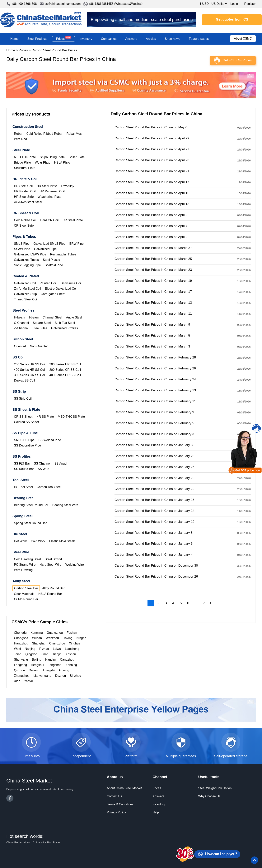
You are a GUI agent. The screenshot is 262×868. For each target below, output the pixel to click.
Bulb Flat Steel (65, 323)
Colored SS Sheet (26, 422)
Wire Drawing (23, 570)
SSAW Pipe (22, 249)
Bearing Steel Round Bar (31, 505)
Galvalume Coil (71, 283)
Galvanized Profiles (64, 328)
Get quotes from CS (232, 19)
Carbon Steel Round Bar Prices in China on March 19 (153, 281)
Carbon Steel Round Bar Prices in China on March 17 (153, 292)
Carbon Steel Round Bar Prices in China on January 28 (154, 456)
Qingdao (31, 654)
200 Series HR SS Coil (30, 364)
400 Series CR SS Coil (65, 375)
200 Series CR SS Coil (65, 370)
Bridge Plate (22, 163)
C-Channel (21, 323)
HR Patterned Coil (52, 191)
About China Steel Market (124, 788)
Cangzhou (67, 660)
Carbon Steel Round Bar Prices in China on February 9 (154, 412)
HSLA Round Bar (50, 594)
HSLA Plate (62, 163)
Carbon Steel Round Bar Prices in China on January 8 (154, 533)
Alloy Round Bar (53, 588)
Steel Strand (53, 559)
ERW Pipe (77, 244)
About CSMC (243, 39)
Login (234, 4)
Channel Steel (52, 317)
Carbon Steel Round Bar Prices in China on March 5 (152, 335)
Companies (109, 39)
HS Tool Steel (23, 487)
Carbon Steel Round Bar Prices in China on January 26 (154, 467)
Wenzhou (52, 638)
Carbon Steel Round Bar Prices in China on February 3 (154, 434)
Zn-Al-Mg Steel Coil (28, 289)
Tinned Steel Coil (26, 299)
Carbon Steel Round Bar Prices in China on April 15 (152, 193)
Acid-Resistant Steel (28, 202)
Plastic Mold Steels (62, 541)
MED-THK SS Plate (71, 417)
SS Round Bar (24, 469)
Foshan (72, 633)
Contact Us (114, 796)
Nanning (71, 665)
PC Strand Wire (25, 565)
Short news (172, 39)
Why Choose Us (209, 796)
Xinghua (75, 643)
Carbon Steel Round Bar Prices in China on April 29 (152, 138)
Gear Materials (24, 594)
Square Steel (42, 323)
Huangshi (48, 670)
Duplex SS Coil (24, 380)
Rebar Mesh (75, 134)
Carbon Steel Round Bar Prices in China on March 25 (153, 259)
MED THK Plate (25, 157)
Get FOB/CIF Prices (237, 60)
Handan (51, 660)
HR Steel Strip (24, 197)
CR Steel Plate (73, 220)
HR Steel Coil (23, 186)
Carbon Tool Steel (49, 487)
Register (250, 4)
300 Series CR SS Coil (30, 375)
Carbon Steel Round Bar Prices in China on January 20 (154, 489)
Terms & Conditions (120, 804)
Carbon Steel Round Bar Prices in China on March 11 (153, 314)
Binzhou (75, 676)
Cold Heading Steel (27, 559)
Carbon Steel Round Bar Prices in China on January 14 (154, 511)
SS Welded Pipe (50, 440)
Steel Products (37, 39)
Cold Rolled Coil (25, 220)
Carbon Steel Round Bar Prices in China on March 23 (153, 270)
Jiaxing (68, 638)
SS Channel (42, 464)
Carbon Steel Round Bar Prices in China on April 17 (152, 182)
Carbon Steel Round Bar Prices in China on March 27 (153, 248)
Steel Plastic (51, 260)
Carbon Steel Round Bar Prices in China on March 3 (152, 346)
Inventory (86, 39)
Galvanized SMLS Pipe (50, 244)
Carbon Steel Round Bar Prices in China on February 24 (155, 379)
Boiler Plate (77, 157)
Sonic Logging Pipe (27, 265)
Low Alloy (68, 186)
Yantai (28, 681)
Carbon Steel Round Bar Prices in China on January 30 (154, 445)
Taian (18, 654)
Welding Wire (75, 565)
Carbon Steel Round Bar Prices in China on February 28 (155, 357)
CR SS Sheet (23, 417)
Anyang (64, 670)
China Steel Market (41, 20)
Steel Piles (40, 328)
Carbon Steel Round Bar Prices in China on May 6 (151, 127)
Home (14, 39)
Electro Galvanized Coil (61, 289)
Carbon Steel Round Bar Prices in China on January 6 (154, 544)
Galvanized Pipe (45, 249)
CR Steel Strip (24, 226)
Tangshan (55, 665)
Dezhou (61, 676)
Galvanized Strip (25, 294)
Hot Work (20, 541)
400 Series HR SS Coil (30, 370)
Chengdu (20, 633)
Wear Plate (43, 163)
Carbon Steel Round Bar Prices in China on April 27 (152, 149)
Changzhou (57, 643)
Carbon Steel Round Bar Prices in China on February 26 (155, 368)
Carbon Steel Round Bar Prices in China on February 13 (155, 390)
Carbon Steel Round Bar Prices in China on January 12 (154, 522)
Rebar (18, 134)
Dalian (33, 670)
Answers (131, 39)
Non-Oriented (39, 346)
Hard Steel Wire (50, 565)
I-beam (34, 317)
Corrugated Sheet (53, 294)
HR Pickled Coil (25, 191)
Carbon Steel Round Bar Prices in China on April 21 (152, 171)
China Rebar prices (18, 842)
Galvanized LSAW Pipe (30, 254)
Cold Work (38, 541)
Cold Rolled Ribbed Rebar (44, 134)
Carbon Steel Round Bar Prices (54, 50)
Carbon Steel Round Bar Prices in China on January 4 (154, 555)
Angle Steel (74, 317)
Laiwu (57, 649)
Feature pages (199, 39)
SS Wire (43, 469)
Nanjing (30, 649)
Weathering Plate (49, 197)
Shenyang (21, 660)
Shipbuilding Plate (52, 157)
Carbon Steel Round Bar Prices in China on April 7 (151, 226)
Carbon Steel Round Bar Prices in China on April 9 (151, 215)
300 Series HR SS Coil (65, 364)
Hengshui (37, 665)
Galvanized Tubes (26, 260)
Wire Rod (20, 139)
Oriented (20, 346)
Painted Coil (48, 283)
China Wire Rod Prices (47, 842)
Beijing (37, 660)
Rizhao (44, 649)
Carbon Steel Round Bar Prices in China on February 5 (154, 423)
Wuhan (37, 638)
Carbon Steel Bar (26, 588)
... (196, 603)
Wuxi (17, 649)
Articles (151, 39)
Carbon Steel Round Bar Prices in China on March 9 (152, 325)
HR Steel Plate (47, 186)
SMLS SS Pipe (24, 440)
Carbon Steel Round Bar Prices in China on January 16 (154, 500)
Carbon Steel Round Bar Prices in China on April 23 (152, 160)
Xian (17, 681)
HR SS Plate (45, 417)
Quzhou (19, 670)
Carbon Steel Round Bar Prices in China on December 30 (156, 566)
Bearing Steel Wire (65, 505)
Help (156, 812)
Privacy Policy (116, 812)
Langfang (21, 665)
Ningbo (81, 638)
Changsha (21, 638)
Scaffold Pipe (54, 265)
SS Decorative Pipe (28, 445)
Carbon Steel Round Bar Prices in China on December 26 (156, 577)
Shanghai (39, 643)
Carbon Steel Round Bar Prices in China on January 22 (154, 478)
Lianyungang (42, 676)
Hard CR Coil (49, 220)
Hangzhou (21, 643)
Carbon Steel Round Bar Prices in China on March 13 (153, 303)
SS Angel (61, 464)
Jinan (45, 654)
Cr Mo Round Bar (26, 599)
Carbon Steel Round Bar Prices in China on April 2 (151, 237)
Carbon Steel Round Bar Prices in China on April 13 (152, 204)
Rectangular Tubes (63, 254)
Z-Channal (21, 328)
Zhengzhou (22, 676)
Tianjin (57, 654)
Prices (63, 39)
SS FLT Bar (22, 464)
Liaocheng (72, 649)
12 (203, 603)
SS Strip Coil (23, 399)
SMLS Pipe (22, 244)
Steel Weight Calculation (215, 788)
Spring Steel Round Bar (30, 523)
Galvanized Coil (25, 283)
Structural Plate (25, 168)
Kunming (37, 633)
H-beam (20, 317)
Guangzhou (55, 633)
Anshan (71, 654)
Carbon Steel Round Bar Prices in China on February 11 (155, 401)
